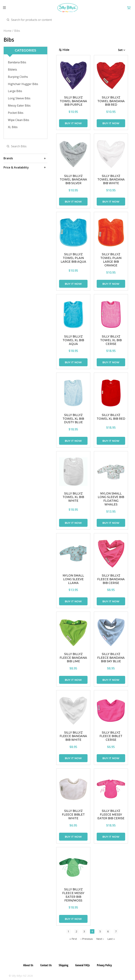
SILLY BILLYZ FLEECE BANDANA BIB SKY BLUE (111, 658)
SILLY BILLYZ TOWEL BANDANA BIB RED (111, 101)
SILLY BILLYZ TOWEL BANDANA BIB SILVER (73, 180)
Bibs (17, 31)
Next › (100, 939)
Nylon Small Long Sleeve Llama (73, 579)
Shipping (63, 965)
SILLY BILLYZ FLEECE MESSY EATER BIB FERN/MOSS (73, 895)
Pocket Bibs (16, 113)
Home (7, 31)
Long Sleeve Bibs (19, 98)
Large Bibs (15, 91)
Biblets (12, 70)
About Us (28, 965)
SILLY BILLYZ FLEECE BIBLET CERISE (111, 736)
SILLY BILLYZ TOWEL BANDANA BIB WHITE (111, 180)
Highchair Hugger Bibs (23, 84)
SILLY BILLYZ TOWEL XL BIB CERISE (111, 340)
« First (73, 939)
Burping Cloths (18, 77)
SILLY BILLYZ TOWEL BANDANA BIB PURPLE (73, 101)
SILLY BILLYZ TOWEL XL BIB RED (111, 417)
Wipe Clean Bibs (19, 120)
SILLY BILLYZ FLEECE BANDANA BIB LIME (73, 658)
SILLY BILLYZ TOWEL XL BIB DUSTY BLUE (73, 419)
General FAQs (83, 965)
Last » (111, 939)
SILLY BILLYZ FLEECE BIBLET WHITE (73, 815)
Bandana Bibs (17, 62)
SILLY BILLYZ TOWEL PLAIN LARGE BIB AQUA (73, 258)
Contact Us (46, 965)
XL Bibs (13, 127)
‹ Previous (87, 939)
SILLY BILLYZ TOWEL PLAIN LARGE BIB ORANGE (111, 260)
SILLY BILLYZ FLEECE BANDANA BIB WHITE (73, 736)
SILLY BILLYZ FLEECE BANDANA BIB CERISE (111, 579)
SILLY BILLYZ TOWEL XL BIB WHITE (73, 497)
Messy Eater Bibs (19, 105)
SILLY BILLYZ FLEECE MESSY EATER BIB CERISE (111, 815)
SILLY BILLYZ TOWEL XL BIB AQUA (73, 340)
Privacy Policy (104, 965)
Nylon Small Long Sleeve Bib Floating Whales (111, 499)
